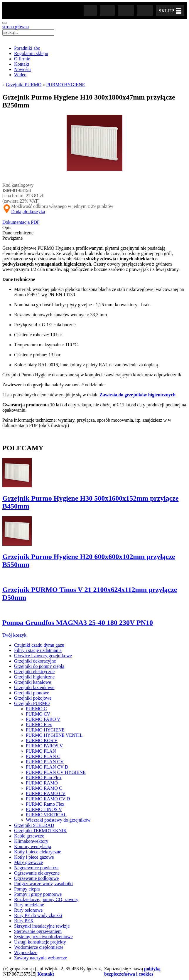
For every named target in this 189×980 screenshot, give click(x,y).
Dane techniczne (18, 233)
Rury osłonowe (28, 910)
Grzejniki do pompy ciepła (39, 666)
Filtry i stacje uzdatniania (38, 650)
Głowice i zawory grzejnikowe (43, 656)
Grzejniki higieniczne (34, 677)
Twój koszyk (14, 635)
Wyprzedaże (26, 952)
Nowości (22, 69)
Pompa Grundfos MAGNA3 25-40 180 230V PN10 (78, 623)
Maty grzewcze (28, 862)
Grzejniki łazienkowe (34, 687)
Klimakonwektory (31, 841)
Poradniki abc (27, 48)
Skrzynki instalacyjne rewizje (42, 926)
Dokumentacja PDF (21, 222)
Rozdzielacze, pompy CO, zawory (46, 899)
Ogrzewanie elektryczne (37, 873)
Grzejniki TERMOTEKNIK (41, 831)
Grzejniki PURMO (24, 85)
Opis (7, 227)
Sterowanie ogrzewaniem (38, 931)
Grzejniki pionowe (32, 693)
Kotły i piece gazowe (34, 857)
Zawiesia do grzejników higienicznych (137, 395)
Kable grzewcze (29, 836)
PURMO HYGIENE (65, 85)
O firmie (22, 59)
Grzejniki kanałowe (33, 682)
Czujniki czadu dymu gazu (39, 645)
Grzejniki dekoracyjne (35, 661)
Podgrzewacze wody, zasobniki (43, 884)
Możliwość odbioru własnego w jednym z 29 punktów (58, 206)
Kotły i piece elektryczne (38, 852)
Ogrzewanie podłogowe (36, 878)
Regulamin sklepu (31, 53)
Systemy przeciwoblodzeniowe (43, 937)
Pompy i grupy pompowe (38, 894)
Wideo (20, 75)
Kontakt (22, 64)
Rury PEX (24, 921)
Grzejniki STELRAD (34, 825)
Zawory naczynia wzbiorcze (41, 958)
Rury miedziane (29, 905)
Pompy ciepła (27, 889)
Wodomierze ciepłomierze (39, 947)
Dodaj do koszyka (28, 212)
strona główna (16, 27)
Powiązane (12, 238)
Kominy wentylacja (33, 846)
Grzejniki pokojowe (33, 698)
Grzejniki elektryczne (34, 672)
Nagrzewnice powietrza (36, 868)
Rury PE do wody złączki (38, 915)
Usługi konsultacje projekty (40, 942)
